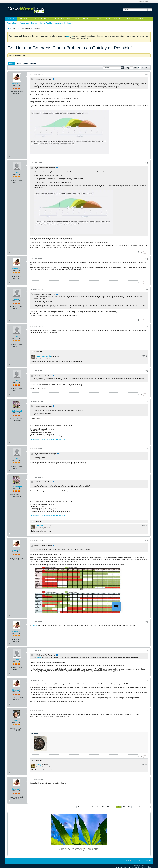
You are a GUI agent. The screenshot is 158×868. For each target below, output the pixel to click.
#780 (146, 780)
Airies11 (17, 720)
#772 (146, 401)
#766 (146, 74)
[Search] (135, 10)
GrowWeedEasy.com (134, 19)
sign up (69, 36)
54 (129, 807)
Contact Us (136, 861)
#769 (146, 289)
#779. (144, 764)
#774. (144, 526)
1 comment (38, 352)
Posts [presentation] (11, 64)
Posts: (15, 94)
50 (108, 807)
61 (140, 807)
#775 (146, 541)
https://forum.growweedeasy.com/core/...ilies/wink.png (47, 439)
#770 (146, 327)
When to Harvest (82, 19)
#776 (146, 622)
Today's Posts (12, 23)
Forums (11, 19)
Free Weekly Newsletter (63, 23)
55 (134, 807)
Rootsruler (17, 84)
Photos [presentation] (33, 64)
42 (98, 807)
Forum (14, 28)
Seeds (98, 19)
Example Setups (113, 19)
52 (119, 807)
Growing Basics (42, 19)
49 (103, 807)
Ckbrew (40, 526)
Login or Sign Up (145, 2)
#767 (146, 163)
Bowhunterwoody (44, 356)
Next (147, 807)
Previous (81, 807)
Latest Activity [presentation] (22, 64)
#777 (146, 650)
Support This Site (46, 23)
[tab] (11, 64)
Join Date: (14, 92)
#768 (146, 259)
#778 (146, 680)
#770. (144, 356)
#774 (146, 477)
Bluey (39, 765)
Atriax (17, 173)
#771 (146, 371)
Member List (24, 23)
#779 (146, 711)
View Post (54, 79)
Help (127, 861)
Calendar (34, 23)
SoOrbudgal (17, 411)
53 (124, 807)
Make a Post (25, 19)
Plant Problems (62, 19)
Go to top (147, 861)
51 (113, 807)
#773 (146, 449)
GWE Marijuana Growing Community (29, 28)
